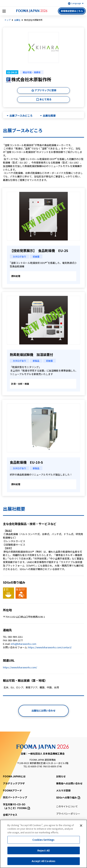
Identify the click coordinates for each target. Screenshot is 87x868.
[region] (43, 844)
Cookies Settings (43, 840)
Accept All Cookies (43, 861)
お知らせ (61, 776)
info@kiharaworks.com (24, 644)
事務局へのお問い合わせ (69, 783)
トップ (7, 20)
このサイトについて (67, 806)
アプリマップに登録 (45, 90)
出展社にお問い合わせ (43, 711)
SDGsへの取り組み (68, 797)
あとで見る (45, 99)
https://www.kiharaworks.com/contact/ (50, 647)
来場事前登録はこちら (72, 11)
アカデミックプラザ (14, 783)
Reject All (43, 850)
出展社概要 (49, 116)
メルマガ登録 (63, 790)
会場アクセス (10, 815)
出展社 (17, 20)
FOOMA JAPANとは (14, 776)
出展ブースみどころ (21, 116)
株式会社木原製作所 (33, 20)
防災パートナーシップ (15, 797)
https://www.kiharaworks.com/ (20, 667)
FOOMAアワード (12, 790)
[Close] (81, 826)
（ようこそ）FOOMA (24, 806)
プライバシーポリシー (68, 814)
